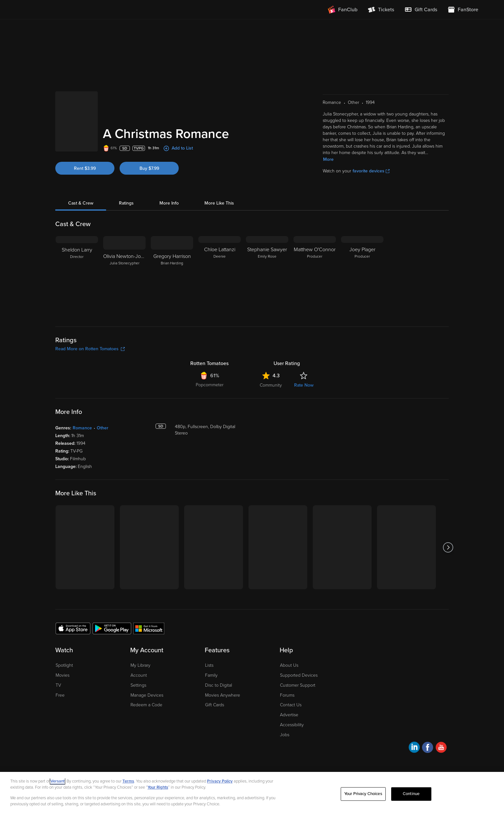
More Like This (219, 203)
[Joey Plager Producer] (362, 276)
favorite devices (371, 171)
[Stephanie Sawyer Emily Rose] (267, 276)
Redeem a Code (146, 705)
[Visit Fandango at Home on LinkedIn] (414, 748)
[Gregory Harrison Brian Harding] (172, 276)
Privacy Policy (220, 784)
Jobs (285, 735)
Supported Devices (299, 675)
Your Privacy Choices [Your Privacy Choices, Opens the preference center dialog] (363, 797)
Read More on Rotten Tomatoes (90, 349)
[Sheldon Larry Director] (77, 276)
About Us (289, 665)
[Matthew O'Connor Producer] (315, 276)
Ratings (126, 203)
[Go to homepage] (65, 10)
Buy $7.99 (149, 168)
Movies (63, 675)
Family (211, 675)
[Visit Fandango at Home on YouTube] (441, 748)
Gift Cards (215, 705)
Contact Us (291, 705)
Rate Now (304, 385)
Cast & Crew (81, 203)
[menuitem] (421, 10)
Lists (209, 665)
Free (60, 695)
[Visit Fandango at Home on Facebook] (428, 748)
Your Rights (158, 791)
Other (103, 428)
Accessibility (292, 725)
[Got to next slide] (448, 547)
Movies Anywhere (223, 695)
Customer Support (298, 685)
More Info (169, 203)
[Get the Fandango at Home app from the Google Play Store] (112, 628)
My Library (140, 665)
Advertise (289, 715)
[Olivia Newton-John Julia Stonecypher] (124, 276)
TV (58, 685)
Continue (411, 797)
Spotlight (64, 665)
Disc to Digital (219, 685)
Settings (138, 685)
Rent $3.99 (85, 168)
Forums (287, 695)
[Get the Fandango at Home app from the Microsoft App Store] (149, 628)
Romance (82, 428)
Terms (128, 784)
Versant (58, 784)
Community (271, 385)
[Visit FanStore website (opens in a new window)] (463, 10)
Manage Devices (147, 695)
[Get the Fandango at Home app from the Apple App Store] (73, 628)
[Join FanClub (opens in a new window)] (343, 10)
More (328, 159)
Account (139, 675)
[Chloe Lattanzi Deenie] (220, 276)
